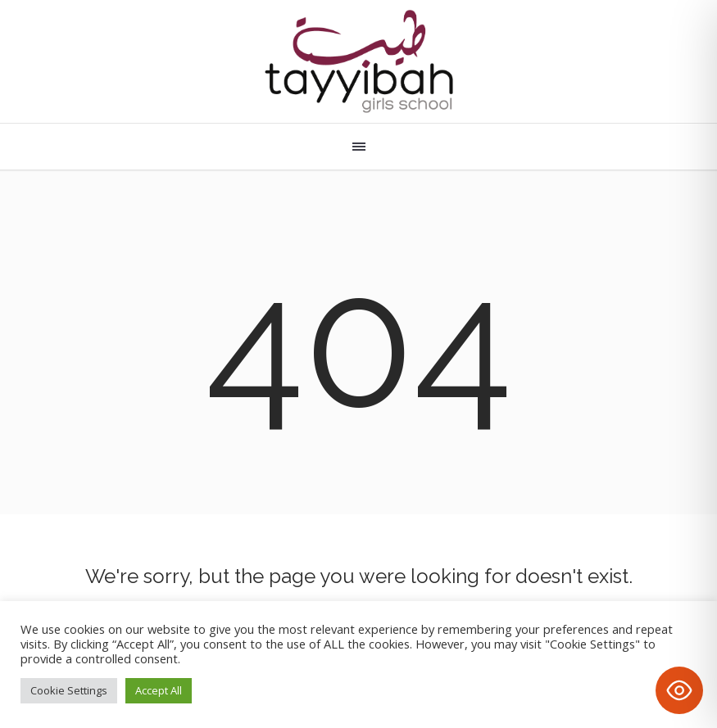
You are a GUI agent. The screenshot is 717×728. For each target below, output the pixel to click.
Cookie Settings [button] (69, 690)
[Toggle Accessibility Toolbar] (679, 690)
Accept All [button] (159, 690)
